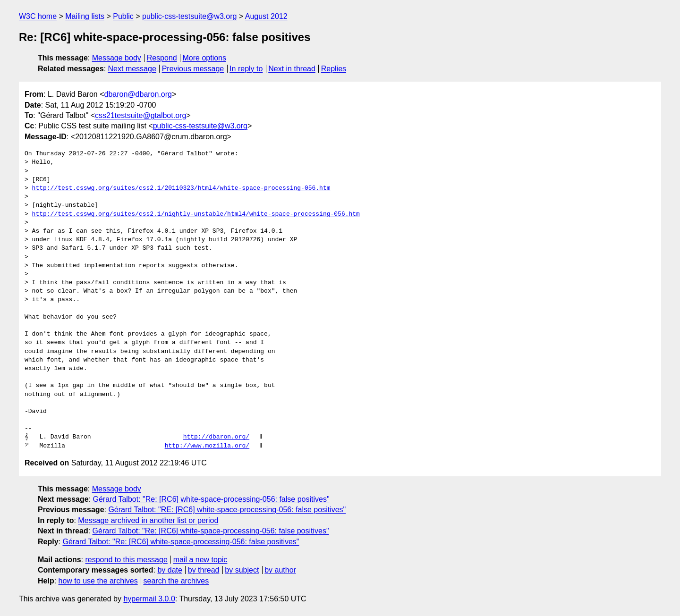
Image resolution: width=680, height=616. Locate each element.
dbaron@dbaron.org (138, 94)
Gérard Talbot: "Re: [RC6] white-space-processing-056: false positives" (211, 499)
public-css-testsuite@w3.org (189, 16)
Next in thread (292, 69)
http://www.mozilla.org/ (207, 446)
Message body (117, 58)
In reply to (246, 69)
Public (123, 16)
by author (280, 570)
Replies (334, 69)
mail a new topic (200, 560)
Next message (132, 69)
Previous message (193, 69)
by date (170, 570)
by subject (242, 570)
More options (205, 58)
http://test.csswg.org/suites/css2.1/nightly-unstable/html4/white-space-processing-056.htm (196, 214)
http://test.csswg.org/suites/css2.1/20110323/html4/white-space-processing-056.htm (181, 188)
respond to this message (126, 560)
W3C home (38, 16)
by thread (204, 570)
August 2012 (266, 16)
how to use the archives (98, 581)
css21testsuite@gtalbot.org (140, 115)
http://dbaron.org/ (216, 437)
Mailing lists (85, 16)
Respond (162, 58)
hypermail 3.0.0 (149, 599)
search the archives (176, 581)
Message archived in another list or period (148, 520)
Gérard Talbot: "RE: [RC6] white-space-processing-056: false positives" (227, 510)
